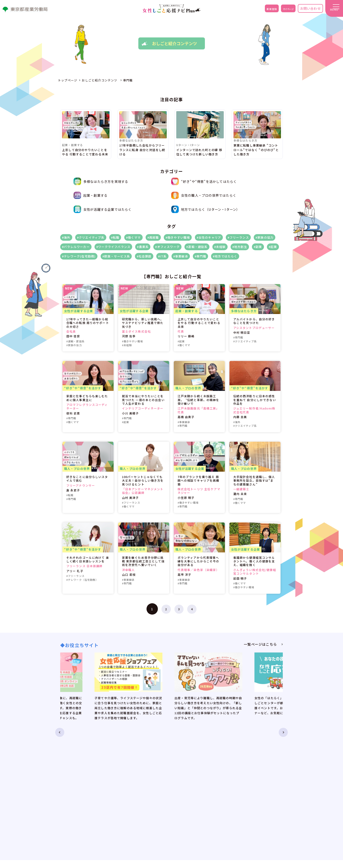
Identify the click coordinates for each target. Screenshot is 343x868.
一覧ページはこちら (260, 644)
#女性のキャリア (209, 237)
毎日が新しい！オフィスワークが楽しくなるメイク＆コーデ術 (209, 808)
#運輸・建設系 (197, 247)
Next (291, 684)
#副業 (258, 247)
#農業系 (143, 247)
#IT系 (162, 256)
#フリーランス (238, 237)
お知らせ (126, 787)
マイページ (280, 10)
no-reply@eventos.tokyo (247, 846)
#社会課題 (144, 256)
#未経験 (220, 247)
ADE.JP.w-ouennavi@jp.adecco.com (256, 840)
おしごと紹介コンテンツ (189, 780)
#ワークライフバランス (113, 247)
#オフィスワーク (167, 247)
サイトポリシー (262, 794)
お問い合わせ (305, 10)
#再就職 (153, 237)
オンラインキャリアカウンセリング (197, 774)
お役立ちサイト (131, 794)
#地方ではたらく (225, 256)
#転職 (115, 237)
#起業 (273, 247)
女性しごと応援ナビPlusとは (141, 780)
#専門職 (200, 256)
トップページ (129, 774)
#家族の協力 (265, 237)
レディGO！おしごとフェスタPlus (197, 787)
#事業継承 (181, 256)
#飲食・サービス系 (116, 256)
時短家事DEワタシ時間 (194, 800)
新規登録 (259, 10)
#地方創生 (240, 247)
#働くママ (133, 237)
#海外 (66, 237)
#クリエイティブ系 (91, 237)
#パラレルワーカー (76, 247)
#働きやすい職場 (178, 237)
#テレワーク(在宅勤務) (79, 256)
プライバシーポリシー (267, 787)
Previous (52, 684)
